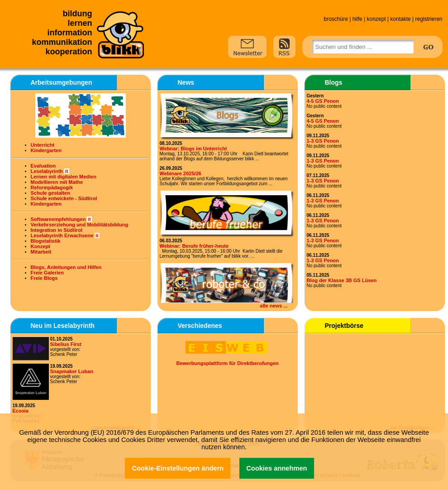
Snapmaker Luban (72, 371)
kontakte (400, 19)
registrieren (429, 19)
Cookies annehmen (276, 468)
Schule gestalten (50, 193)
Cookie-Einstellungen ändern (178, 468)
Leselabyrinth (47, 171)
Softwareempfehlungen (58, 219)
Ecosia (21, 411)
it (67, 171)
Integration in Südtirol (57, 230)
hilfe (357, 19)
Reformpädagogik (52, 187)
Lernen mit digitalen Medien (64, 177)
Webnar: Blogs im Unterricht (193, 149)
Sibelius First (66, 344)
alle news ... (274, 306)
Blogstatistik (46, 241)
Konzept (41, 246)
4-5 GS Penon (323, 101)
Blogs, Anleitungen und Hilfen (66, 267)
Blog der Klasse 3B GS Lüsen (342, 280)
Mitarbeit (41, 252)
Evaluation (43, 166)
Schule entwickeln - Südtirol (64, 198)
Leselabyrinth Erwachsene (62, 235)
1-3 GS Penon (323, 141)
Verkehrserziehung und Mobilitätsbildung (80, 225)
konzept (376, 19)
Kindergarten (46, 150)
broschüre (336, 19)
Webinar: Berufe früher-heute (194, 246)
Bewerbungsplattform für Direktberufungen (227, 363)
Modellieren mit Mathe (57, 182)
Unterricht (43, 145)
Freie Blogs (44, 278)
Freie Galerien (47, 273)
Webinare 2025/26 (181, 173)
